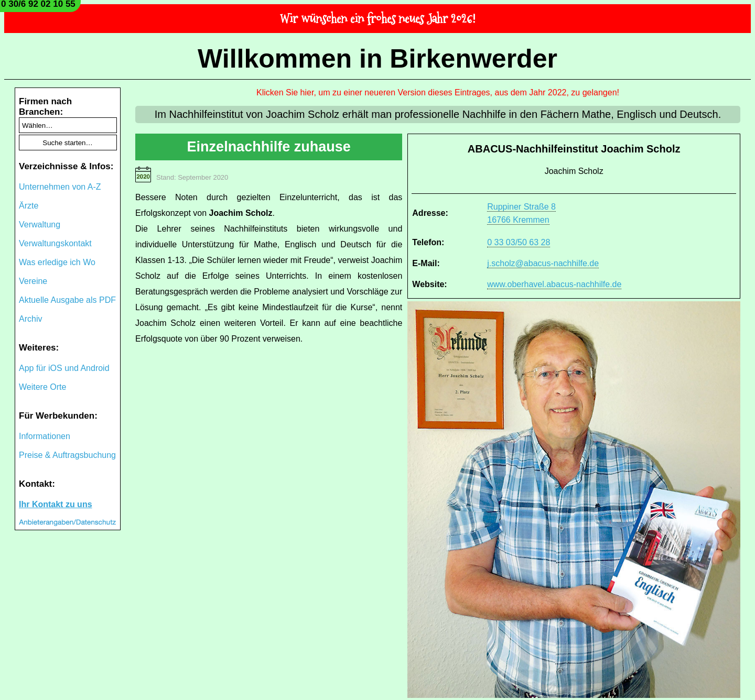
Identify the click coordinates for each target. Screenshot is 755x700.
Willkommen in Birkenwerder (377, 59)
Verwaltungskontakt (55, 243)
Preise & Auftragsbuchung (67, 455)
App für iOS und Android (64, 368)
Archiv (30, 319)
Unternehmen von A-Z (60, 187)
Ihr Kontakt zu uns (56, 504)
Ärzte (29, 206)
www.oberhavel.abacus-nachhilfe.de (554, 284)
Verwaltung (40, 225)
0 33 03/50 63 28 (519, 242)
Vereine (33, 281)
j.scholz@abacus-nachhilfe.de (543, 263)
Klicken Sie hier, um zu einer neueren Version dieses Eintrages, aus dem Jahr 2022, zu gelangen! (438, 92)
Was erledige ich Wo (57, 262)
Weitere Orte (42, 387)
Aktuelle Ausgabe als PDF (67, 300)
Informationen (45, 436)
